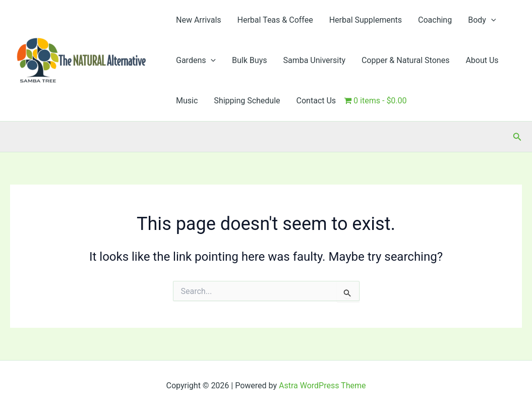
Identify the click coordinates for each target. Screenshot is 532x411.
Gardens (196, 61)
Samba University (314, 60)
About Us (482, 60)
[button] (491, 20)
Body (482, 20)
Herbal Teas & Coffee (275, 20)
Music (187, 101)
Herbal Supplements (366, 20)
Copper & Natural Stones (405, 60)
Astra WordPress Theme (322, 386)
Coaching (435, 20)
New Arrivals (199, 20)
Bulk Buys (249, 60)
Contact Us (316, 101)
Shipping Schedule (247, 101)
